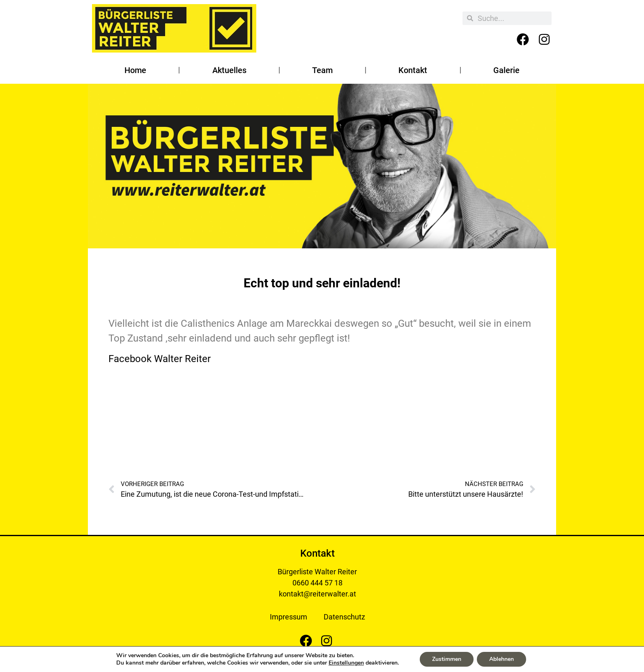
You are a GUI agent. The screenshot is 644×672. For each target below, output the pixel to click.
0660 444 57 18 (317, 583)
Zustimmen (447, 659)
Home (135, 70)
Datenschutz (344, 617)
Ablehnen (501, 659)
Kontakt (413, 70)
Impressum (289, 617)
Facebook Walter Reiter (160, 359)
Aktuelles (229, 70)
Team (322, 70)
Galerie (506, 70)
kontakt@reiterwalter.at (317, 594)
